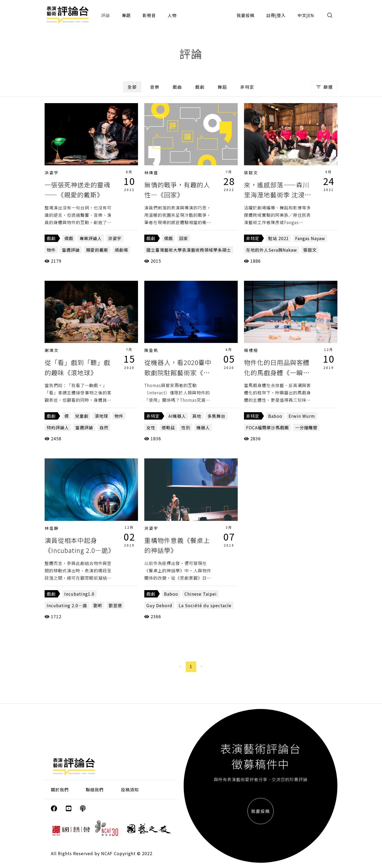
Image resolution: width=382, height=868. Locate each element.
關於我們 (60, 790)
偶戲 (69, 238)
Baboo (275, 416)
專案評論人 (91, 238)
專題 (126, 15)
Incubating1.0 (79, 594)
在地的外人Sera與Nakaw (272, 250)
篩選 (324, 87)
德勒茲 (168, 427)
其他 (197, 416)
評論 (105, 15)
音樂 (155, 87)
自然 (104, 427)
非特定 (247, 87)
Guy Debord (159, 605)
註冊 (271, 15)
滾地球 (101, 416)
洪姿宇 (52, 173)
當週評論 (71, 250)
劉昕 (98, 605)
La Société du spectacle (205, 605)
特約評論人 (58, 427)
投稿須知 (130, 790)
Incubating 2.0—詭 (67, 605)
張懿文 (251, 173)
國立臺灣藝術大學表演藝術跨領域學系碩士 (189, 250)
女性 (151, 427)
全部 (132, 87)
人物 (172, 15)
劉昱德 (115, 605)
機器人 (203, 427)
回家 (184, 238)
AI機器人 (177, 416)
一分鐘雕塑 (306, 427)
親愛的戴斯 (97, 250)
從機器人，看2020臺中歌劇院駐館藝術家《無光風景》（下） (178, 372)
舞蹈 (222, 87)
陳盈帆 (151, 350)
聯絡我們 (95, 790)
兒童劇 (82, 416)
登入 (281, 15)
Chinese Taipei (201, 594)
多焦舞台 (216, 416)
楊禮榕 (251, 350)
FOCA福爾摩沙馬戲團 (267, 427)
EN (311, 15)
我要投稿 (246, 15)
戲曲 (177, 87)
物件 (51, 250)
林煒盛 (151, 173)
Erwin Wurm (302, 416)
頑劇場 (121, 250)
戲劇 (200, 87)
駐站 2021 (278, 238)
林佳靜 (52, 528)
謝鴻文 (52, 350)
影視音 (149, 15)
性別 (186, 427)
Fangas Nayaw (310, 238)
